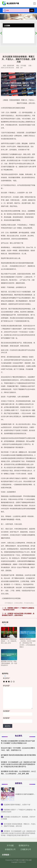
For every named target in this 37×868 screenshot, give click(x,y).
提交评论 (8, 726)
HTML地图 (28, 860)
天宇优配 (10, 846)
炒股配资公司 (10, 849)
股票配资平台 (24, 846)
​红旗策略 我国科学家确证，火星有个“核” (17, 805)
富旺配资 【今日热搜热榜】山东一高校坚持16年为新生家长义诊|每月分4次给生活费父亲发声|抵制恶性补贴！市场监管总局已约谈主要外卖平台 (18, 764)
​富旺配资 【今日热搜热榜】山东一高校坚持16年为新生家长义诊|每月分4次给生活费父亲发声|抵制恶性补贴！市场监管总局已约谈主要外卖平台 (18, 833)
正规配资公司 (26, 849)
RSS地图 (22, 860)
